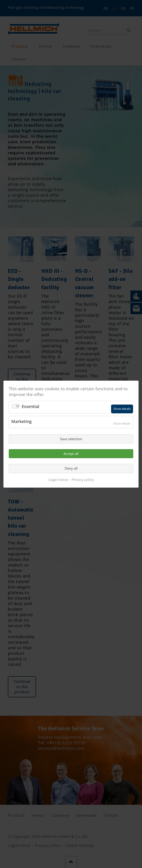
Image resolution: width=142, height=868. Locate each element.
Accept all (71, 454)
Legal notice (58, 479)
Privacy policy (83, 479)
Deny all (71, 468)
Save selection (71, 439)
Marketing (21, 421)
